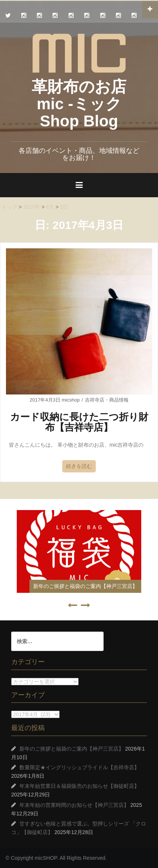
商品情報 (119, 400)
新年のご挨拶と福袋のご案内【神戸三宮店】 (85, 586)
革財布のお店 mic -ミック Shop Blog (79, 104)
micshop (70, 400)
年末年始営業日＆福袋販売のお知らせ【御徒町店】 (79, 786)
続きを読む (79, 466)
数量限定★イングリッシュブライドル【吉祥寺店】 (79, 767)
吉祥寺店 (95, 400)
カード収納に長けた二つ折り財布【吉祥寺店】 (79, 422)
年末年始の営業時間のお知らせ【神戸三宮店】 (74, 805)
